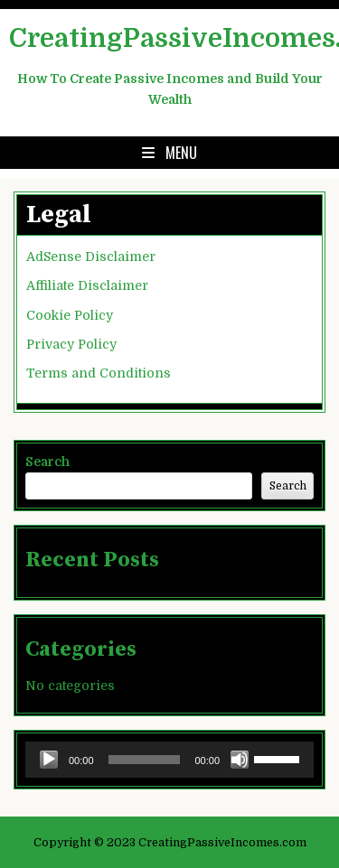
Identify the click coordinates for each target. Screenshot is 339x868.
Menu (181, 153)
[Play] (49, 760)
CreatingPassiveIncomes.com (169, 38)
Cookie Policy (70, 315)
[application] (169, 760)
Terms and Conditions (99, 373)
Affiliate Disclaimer (87, 285)
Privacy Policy (71, 344)
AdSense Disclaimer (91, 257)
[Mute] (240, 760)
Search (47, 462)
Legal (59, 215)
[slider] (145, 760)
